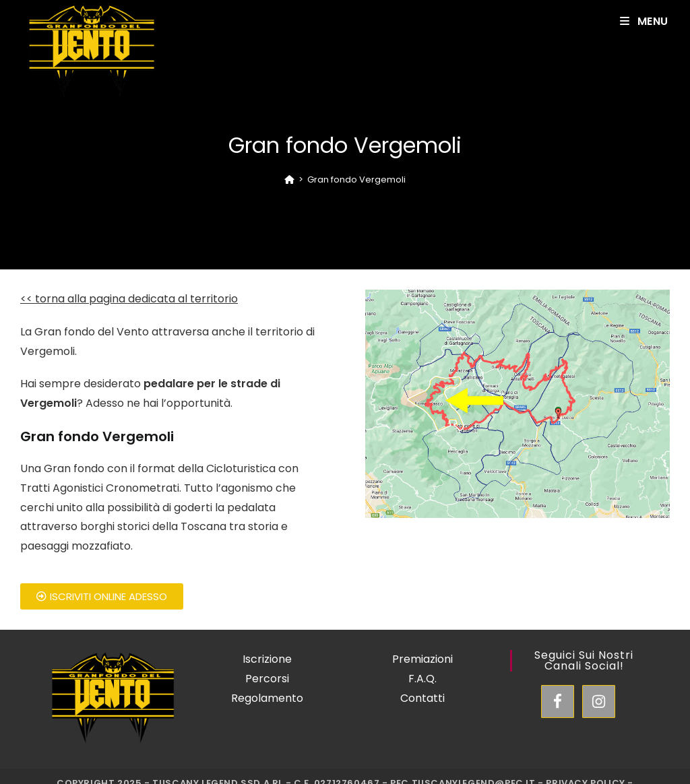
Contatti (422, 698)
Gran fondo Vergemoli (356, 179)
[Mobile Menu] (644, 21)
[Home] (289, 179)
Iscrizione (267, 659)
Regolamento (267, 698)
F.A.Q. (422, 679)
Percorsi (267, 679)
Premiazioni (422, 659)
